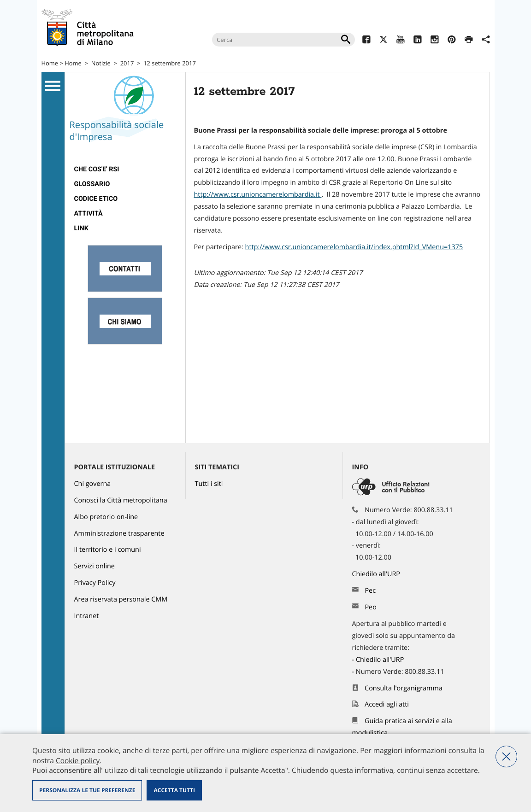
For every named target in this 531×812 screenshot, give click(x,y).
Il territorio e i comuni (108, 550)
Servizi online (94, 566)
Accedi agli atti (387, 704)
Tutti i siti (209, 484)
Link (81, 228)
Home (50, 63)
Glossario (92, 184)
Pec (370, 591)
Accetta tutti (174, 790)
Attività (88, 213)
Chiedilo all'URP (377, 574)
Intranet (87, 616)
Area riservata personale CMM (121, 599)
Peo (370, 607)
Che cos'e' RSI (97, 169)
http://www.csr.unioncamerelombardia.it (258, 195)
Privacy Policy (95, 583)
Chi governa (93, 484)
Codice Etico (96, 199)
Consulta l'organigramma (404, 688)
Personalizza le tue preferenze (87, 790)
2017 (127, 63)
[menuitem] (125, 169)
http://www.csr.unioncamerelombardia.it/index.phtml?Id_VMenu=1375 (354, 247)
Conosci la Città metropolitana (121, 500)
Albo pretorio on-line (106, 517)
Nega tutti (506, 757)
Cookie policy (78, 760)
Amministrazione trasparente (119, 534)
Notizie (101, 63)
